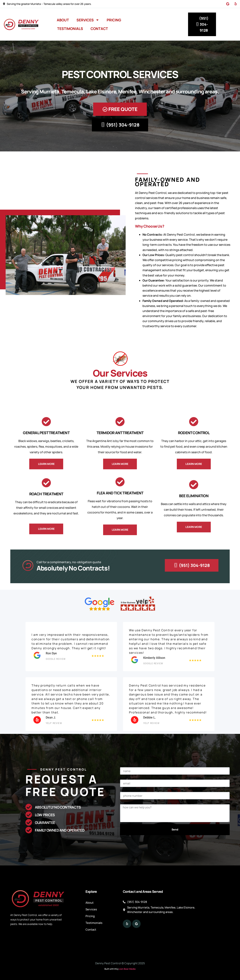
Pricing (114, 20)
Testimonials (70, 29)
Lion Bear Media (127, 969)
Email (124, 778)
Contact (99, 29)
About (63, 20)
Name (124, 766)
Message (126, 803)
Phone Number (130, 790)
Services (88, 20)
